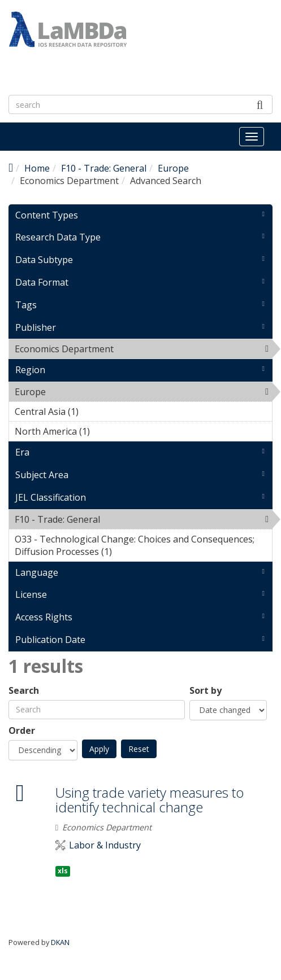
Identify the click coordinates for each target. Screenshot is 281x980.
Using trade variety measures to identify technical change (150, 800)
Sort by (206, 691)
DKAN (60, 942)
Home (37, 168)
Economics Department (143, 349)
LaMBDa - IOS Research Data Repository (134, 59)
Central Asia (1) (96, 412)
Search (24, 691)
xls (63, 871)
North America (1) (107, 431)
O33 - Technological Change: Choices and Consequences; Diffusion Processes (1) (143, 547)
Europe (173, 168)
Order (22, 731)
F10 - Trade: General (104, 168)
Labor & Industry (105, 845)
